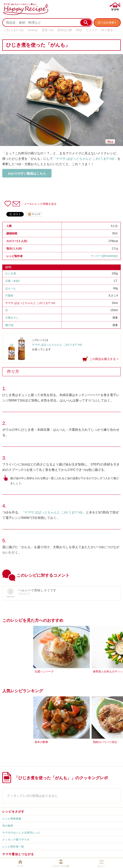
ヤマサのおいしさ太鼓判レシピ (21, 833)
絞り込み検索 (106, 23)
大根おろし (12, 318)
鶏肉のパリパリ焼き (105, 742)
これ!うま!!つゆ (13, 30)
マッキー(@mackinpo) (104, 256)
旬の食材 (8, 826)
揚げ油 (9, 325)
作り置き (107, 30)
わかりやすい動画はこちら (27, 173)
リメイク (92, 30)
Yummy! (33, 30)
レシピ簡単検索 (12, 819)
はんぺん (11, 288)
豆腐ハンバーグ (44, 672)
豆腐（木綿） (13, 281)
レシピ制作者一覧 (13, 847)
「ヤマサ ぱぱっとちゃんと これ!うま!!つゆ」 (85, 159)
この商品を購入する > (104, 359)
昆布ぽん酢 (65, 30)
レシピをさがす (13, 812)
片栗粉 (9, 296)
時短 (79, 30)
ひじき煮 (11, 273)
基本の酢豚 (41, 742)
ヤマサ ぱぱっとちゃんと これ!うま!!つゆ (30, 303)
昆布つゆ (48, 30)
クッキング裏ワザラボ (16, 840)
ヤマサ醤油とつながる (18, 854)
